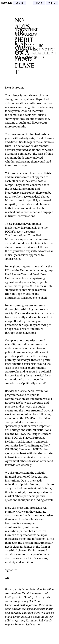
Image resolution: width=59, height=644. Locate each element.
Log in (19, 3)
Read (39, 3)
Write (52, 3)
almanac (7, 3)
